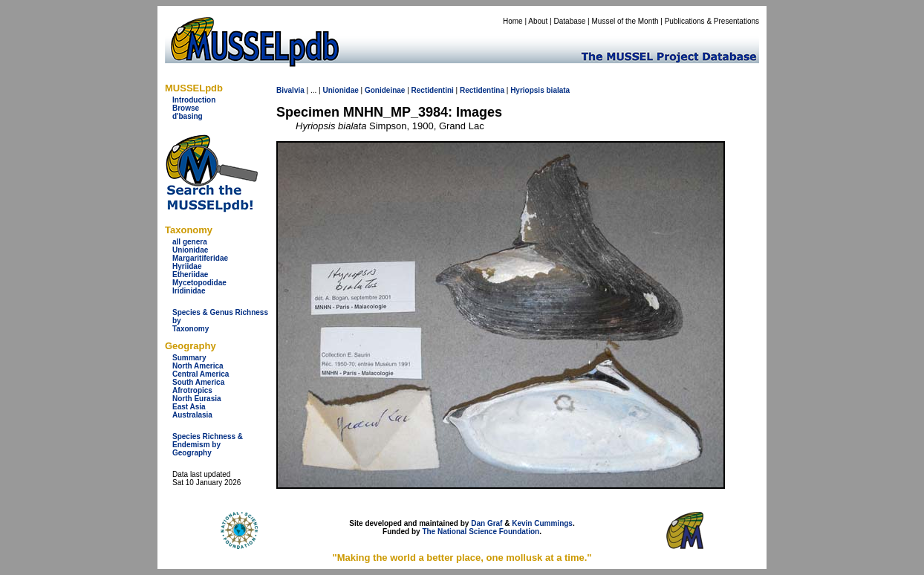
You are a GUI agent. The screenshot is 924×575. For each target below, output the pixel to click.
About (538, 21)
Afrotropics (192, 390)
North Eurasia (197, 399)
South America (198, 382)
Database (570, 21)
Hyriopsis (527, 90)
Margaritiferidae (200, 258)
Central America (201, 374)
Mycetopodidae (199, 283)
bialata (559, 90)
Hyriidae (187, 266)
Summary (189, 358)
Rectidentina (482, 90)
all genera (190, 242)
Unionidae (190, 250)
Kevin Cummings (542, 523)
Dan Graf (487, 523)
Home (513, 21)
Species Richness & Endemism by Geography (208, 445)
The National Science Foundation (481, 532)
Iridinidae (189, 291)
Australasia (192, 415)
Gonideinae (385, 90)
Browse (186, 108)
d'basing (188, 116)
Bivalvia (290, 90)
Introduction (194, 100)
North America (198, 366)
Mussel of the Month (625, 21)
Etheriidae (190, 274)
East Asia (189, 407)
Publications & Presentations (712, 21)
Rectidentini (433, 90)
